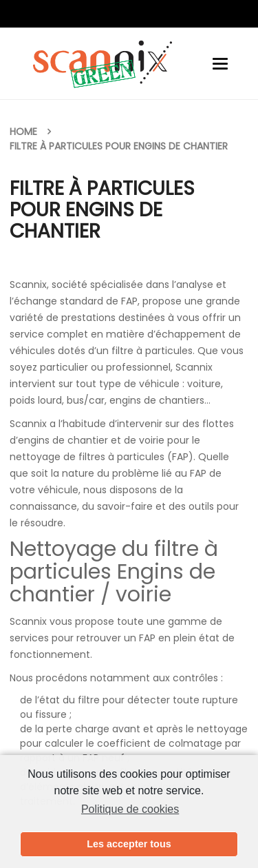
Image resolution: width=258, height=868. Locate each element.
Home (23, 132)
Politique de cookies (130, 809)
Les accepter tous (129, 844)
